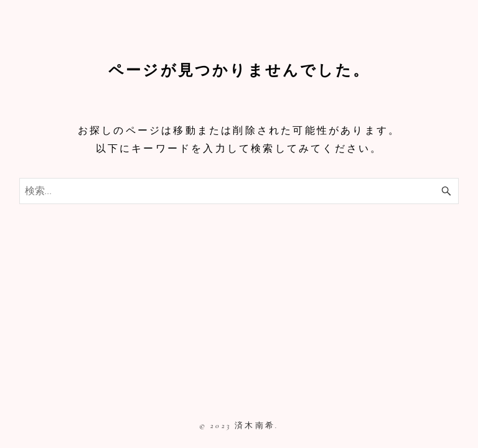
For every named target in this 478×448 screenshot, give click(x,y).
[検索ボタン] (446, 191)
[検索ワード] (239, 191)
